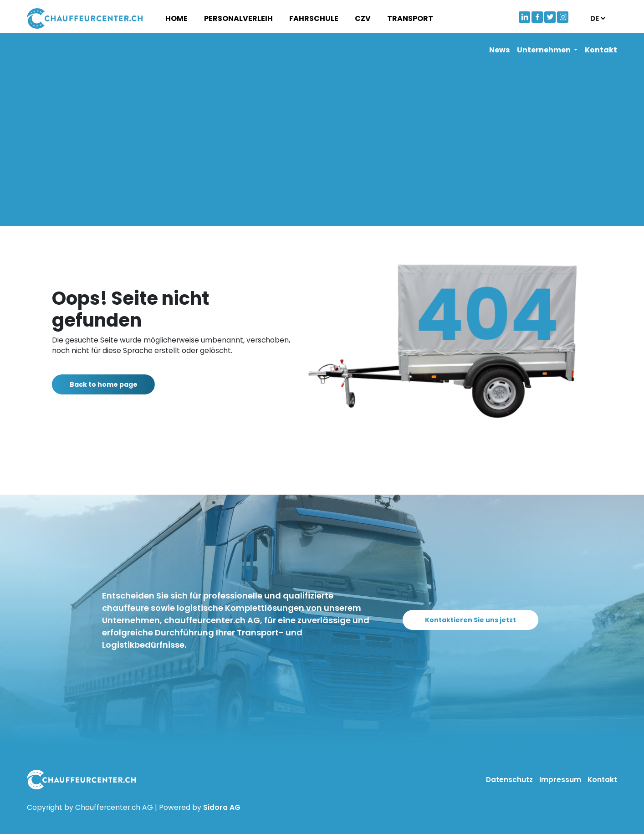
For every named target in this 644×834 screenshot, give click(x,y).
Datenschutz (510, 780)
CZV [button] (363, 18)
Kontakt (601, 50)
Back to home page (109, 384)
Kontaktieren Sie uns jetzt (475, 620)
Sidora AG (222, 807)
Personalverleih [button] (238, 18)
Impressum (561, 780)
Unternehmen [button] (544, 50)
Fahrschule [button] (314, 18)
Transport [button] (410, 18)
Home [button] (176, 18)
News (499, 50)
